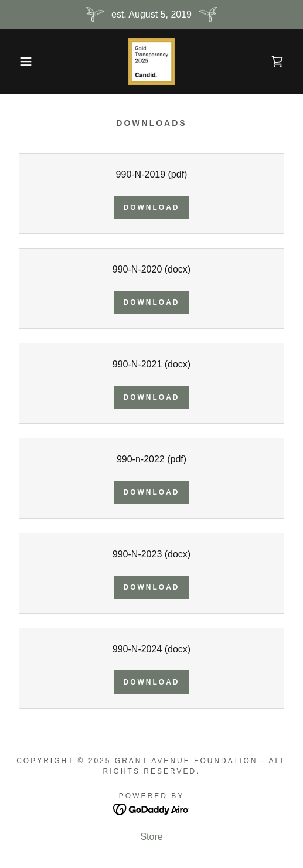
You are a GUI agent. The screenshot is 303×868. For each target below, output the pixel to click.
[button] (21, 62)
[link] (151, 62)
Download (152, 207)
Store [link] (151, 837)
